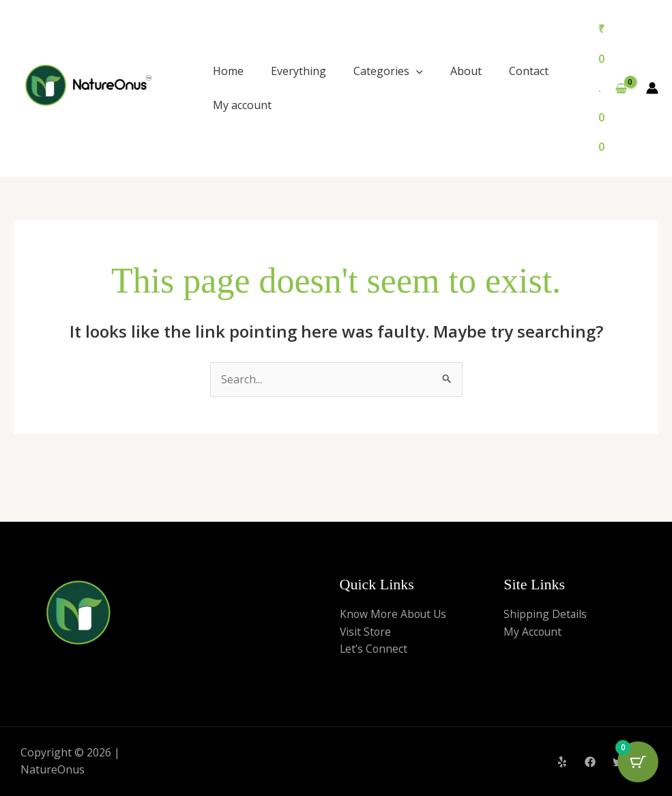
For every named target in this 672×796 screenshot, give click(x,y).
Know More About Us (395, 614)
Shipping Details (545, 614)
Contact (529, 71)
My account (242, 105)
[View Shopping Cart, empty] (612, 88)
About (466, 71)
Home (228, 71)
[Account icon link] (652, 88)
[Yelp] (562, 762)
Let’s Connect (374, 649)
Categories (388, 71)
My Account (533, 632)
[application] (416, 71)
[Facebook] (590, 762)
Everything (298, 71)
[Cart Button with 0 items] (638, 762)
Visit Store (366, 632)
